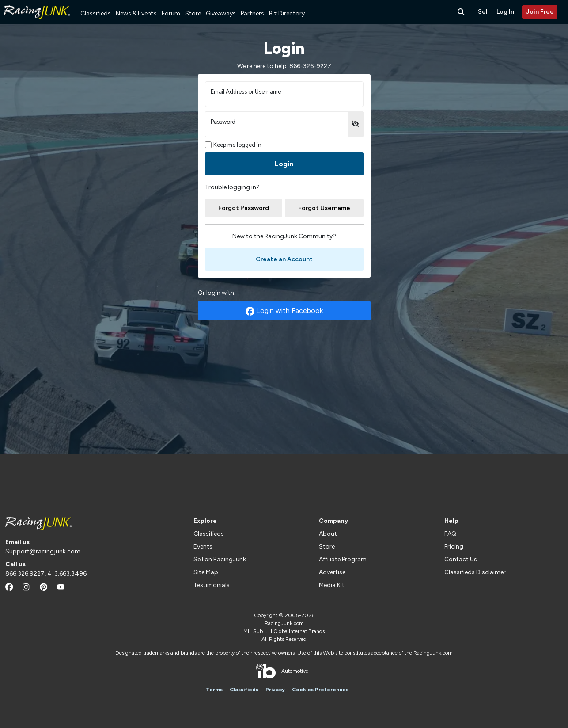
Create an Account (284, 259)
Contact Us (461, 559)
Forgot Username (324, 208)
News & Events (136, 13)
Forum (171, 13)
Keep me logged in (233, 145)
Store (193, 13)
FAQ (450, 534)
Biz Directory (287, 13)
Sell (483, 12)
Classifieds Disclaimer (475, 572)
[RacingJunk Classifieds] (37, 22)
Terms (214, 690)
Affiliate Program (343, 559)
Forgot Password (244, 208)
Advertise (332, 572)
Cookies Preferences (320, 690)
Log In (505, 12)
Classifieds (96, 13)
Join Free (540, 12)
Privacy (275, 690)
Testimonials (212, 585)
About (328, 534)
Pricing (454, 547)
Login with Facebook (284, 311)
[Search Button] (462, 12)
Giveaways (221, 13)
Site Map (206, 572)
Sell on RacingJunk (220, 559)
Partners (252, 13)
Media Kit (332, 585)
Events (203, 547)
